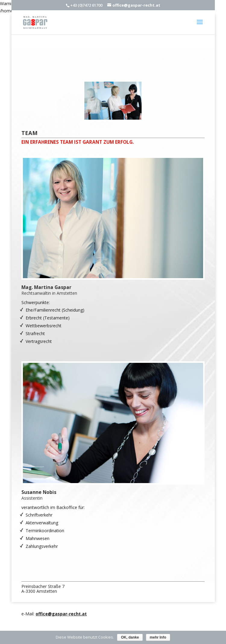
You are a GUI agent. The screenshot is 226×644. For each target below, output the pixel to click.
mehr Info (158, 637)
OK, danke (130, 637)
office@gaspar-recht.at (61, 614)
